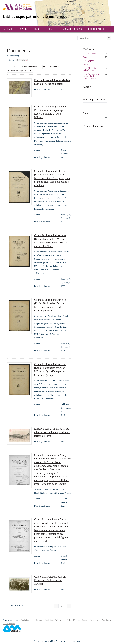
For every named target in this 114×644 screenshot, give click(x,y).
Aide (69, 620)
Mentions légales (80, 620)
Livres (38, 29)
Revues (23, 29)
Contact (39, 620)
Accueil (9, 29)
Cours (51, 29)
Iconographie (96, 29)
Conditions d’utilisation (54, 620)
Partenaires (94, 620)
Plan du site (106, 620)
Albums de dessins (71, 29)
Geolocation (22, 60)
